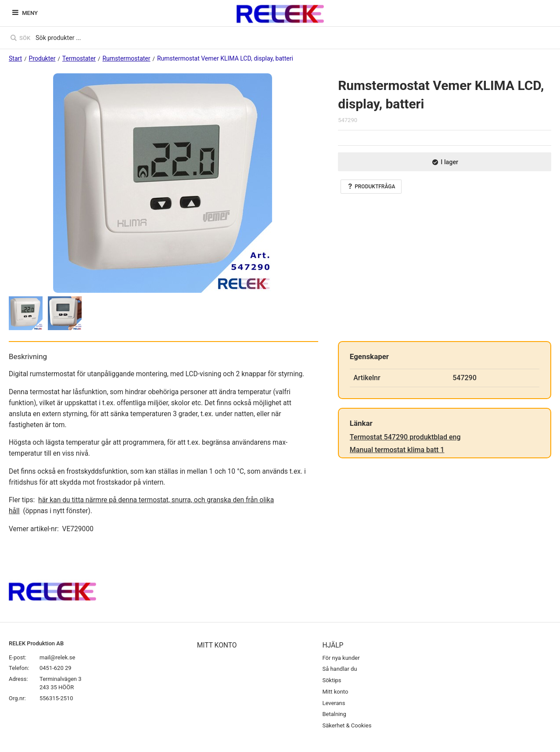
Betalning (334, 714)
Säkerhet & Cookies (347, 725)
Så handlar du (339, 669)
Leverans (334, 703)
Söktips (332, 680)
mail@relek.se (57, 657)
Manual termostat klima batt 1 (397, 450)
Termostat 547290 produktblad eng (405, 437)
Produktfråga (371, 187)
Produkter (42, 58)
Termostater (79, 58)
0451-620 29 (56, 668)
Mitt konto (335, 692)
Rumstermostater (126, 58)
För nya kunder (341, 658)
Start (15, 58)
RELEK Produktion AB (36, 643)
